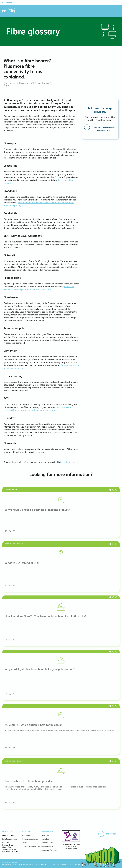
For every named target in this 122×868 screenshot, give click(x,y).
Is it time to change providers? (100, 110)
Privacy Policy (46, 835)
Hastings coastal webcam (31, 846)
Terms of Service (47, 843)
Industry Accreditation (30, 839)
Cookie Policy (46, 839)
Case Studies (72, 864)
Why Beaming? (27, 835)
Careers (25, 843)
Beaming (8, 11)
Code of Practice (47, 846)
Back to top (111, 834)
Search (9, 3)
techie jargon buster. (70, 462)
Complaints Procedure (49, 850)
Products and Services (59, 864)
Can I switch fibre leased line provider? (104, 129)
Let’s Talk (81, 864)
